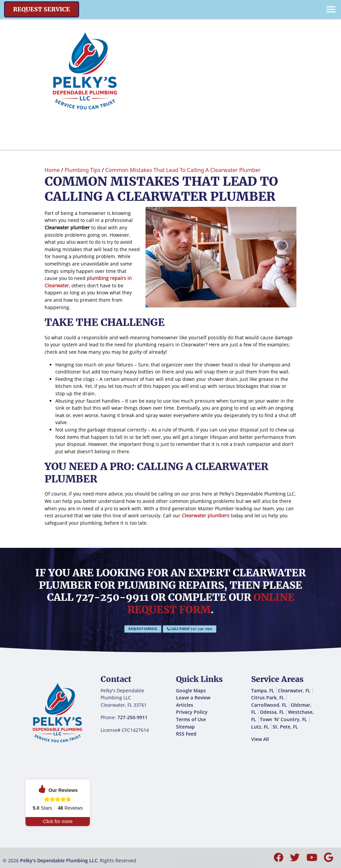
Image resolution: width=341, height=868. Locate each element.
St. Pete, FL (285, 727)
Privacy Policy (192, 712)
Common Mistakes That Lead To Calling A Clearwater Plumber (183, 170)
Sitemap (185, 727)
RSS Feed (186, 734)
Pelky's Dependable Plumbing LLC (59, 860)
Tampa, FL (263, 690)
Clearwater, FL (294, 690)
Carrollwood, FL (269, 705)
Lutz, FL (260, 727)
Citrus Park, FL (268, 698)
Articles (185, 705)
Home (52, 170)
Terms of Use (191, 719)
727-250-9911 (112, 597)
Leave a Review (193, 698)
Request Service (42, 9)
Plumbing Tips (83, 170)
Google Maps (191, 690)
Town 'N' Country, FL (283, 719)
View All (260, 739)
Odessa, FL (272, 712)
